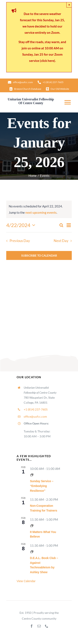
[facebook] (32, 626)
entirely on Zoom (47, 32)
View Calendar (26, 581)
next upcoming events (41, 212)
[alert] (39, 209)
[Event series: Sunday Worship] (32, 475)
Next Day (61, 241)
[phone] (47, 626)
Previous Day (20, 241)
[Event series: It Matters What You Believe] (32, 526)
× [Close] (69, 5)
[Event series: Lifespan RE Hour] (32, 552)
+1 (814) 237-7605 (36, 409)
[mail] (39, 626)
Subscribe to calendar (39, 255)
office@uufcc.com (35, 416)
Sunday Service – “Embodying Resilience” (42, 486)
